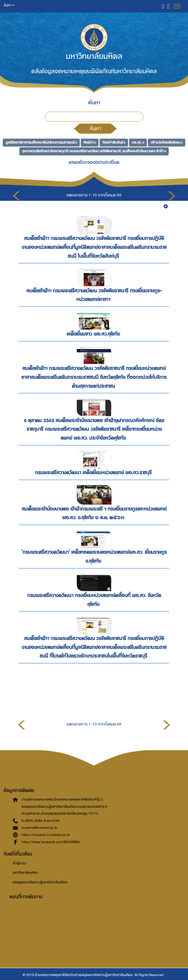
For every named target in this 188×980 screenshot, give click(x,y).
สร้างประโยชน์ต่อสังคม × (167, 142)
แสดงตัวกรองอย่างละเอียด (94, 162)
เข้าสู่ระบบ (19, 863)
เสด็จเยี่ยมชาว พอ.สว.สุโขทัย (94, 334)
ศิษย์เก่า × (90, 142)
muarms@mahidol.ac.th (40, 828)
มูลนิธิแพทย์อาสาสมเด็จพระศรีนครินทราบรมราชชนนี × (41, 142)
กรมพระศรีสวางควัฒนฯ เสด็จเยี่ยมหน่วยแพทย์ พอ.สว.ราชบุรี (94, 473)
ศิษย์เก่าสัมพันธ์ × (114, 142)
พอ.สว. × (138, 142)
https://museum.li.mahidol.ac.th (46, 835)
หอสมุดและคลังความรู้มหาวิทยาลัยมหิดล (40, 882)
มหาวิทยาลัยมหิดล (25, 873)
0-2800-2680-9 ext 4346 (41, 821)
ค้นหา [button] (9, 5)
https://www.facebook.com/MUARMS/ (51, 842)
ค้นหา (95, 128)
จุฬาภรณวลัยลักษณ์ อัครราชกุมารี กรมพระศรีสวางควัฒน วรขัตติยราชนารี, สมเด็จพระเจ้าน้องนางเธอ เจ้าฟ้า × (94, 151)
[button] (163, 6)
